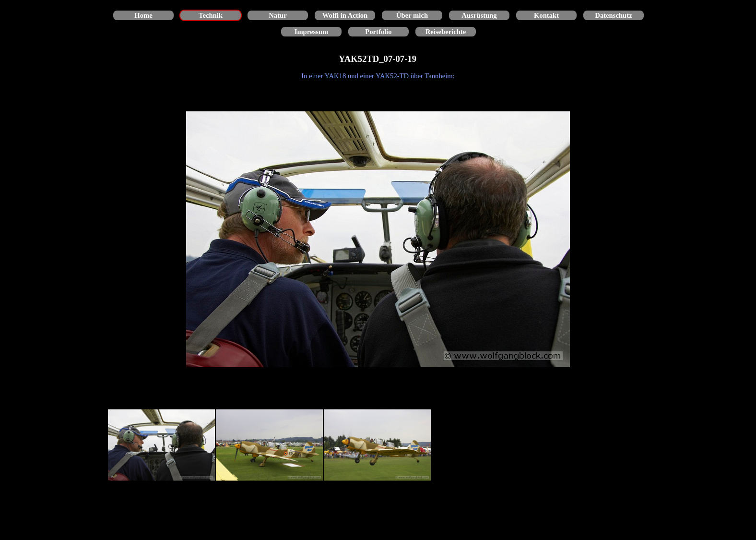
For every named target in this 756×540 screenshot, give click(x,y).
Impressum (312, 32)
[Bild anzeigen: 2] (269, 445)
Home (143, 15)
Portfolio (378, 32)
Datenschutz (613, 15)
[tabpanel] (378, 76)
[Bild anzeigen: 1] (161, 445)
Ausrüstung (479, 15)
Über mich (412, 15)
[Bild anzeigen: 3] (377, 445)
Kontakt (546, 15)
